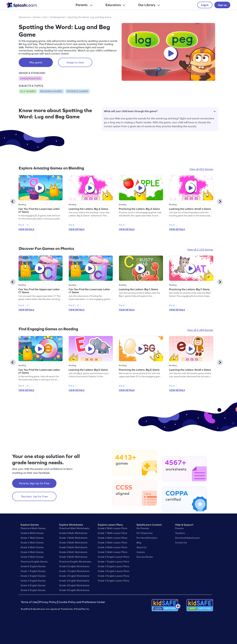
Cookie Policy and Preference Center (82, 602)
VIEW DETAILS (26, 229)
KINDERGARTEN (31, 78)
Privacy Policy (48, 602)
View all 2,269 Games (200, 330)
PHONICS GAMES (77, 91)
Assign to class (75, 62)
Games (37, 17)
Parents (84, 5)
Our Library (149, 5)
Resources (25, 17)
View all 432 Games (201, 169)
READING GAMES (51, 91)
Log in (205, 5)
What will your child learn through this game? (160, 111)
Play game (36, 62)
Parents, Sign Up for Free (34, 483)
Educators (115, 5)
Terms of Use (29, 602)
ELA (45, 17)
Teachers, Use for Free (34, 496)
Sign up (222, 5)
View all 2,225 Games (200, 250)
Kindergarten (58, 17)
